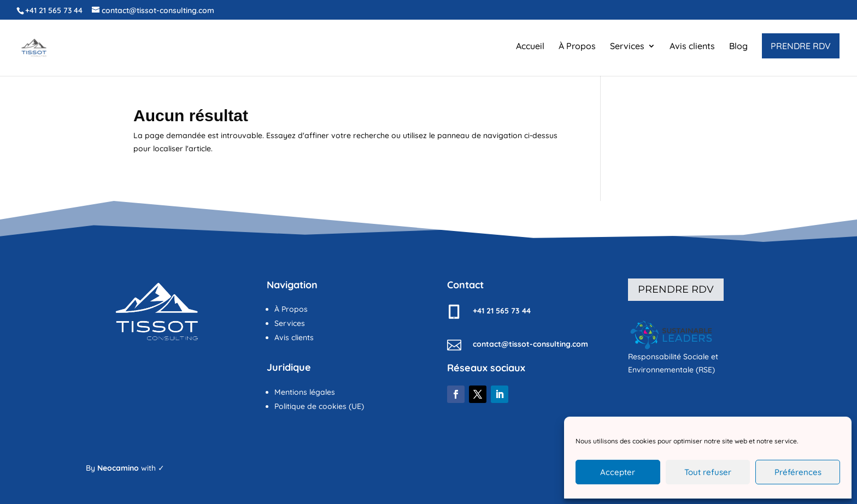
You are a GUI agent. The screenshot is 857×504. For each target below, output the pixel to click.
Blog (738, 47)
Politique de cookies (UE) (319, 406)
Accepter (618, 472)
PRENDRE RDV (801, 46)
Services (627, 47)
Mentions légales (305, 392)
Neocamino (118, 468)
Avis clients (692, 47)
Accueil (530, 47)
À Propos (577, 47)
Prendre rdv (676, 289)
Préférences (798, 472)
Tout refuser (708, 472)
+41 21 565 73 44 (54, 10)
